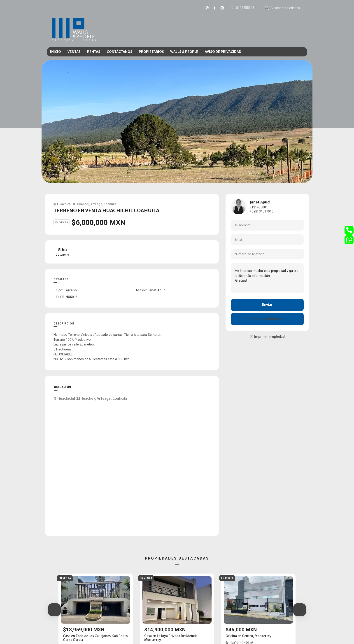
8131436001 (259, 207)
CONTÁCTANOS (120, 52)
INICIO (56, 52)
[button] (54, 610)
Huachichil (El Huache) (73, 204)
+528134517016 (262, 211)
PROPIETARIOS (151, 52)
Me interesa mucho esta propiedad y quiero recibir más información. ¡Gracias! (267, 278)
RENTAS (94, 52)
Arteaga (96, 204)
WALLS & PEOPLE (184, 52)
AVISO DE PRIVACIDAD (223, 52)
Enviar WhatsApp (267, 319)
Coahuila (110, 204)
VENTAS (74, 52)
